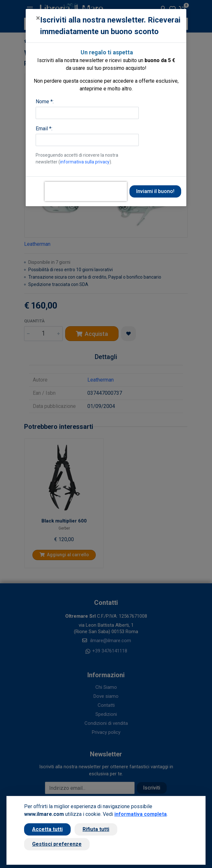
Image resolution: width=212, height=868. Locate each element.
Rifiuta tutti (96, 829)
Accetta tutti (47, 829)
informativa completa (141, 814)
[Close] (38, 18)
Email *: (44, 129)
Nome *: (45, 102)
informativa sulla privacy (85, 162)
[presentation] (86, 191)
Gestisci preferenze (57, 844)
